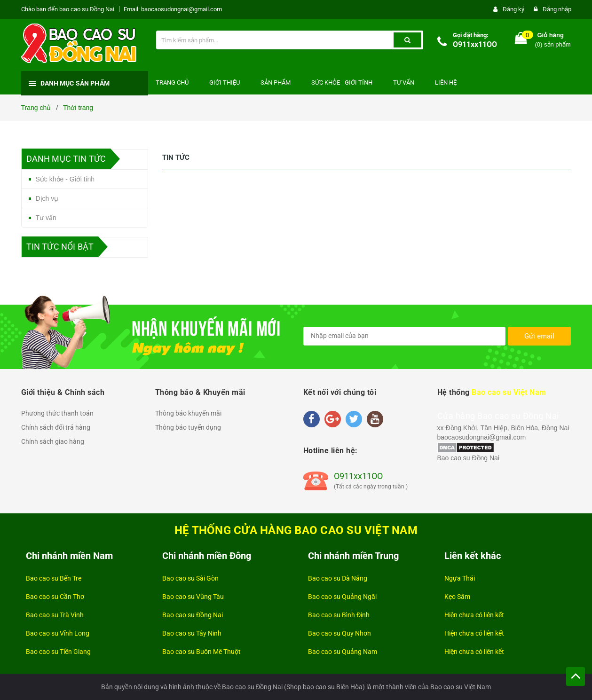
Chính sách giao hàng (53, 441)
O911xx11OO (475, 44)
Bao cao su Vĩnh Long (58, 633)
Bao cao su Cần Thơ (55, 597)
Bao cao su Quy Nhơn (339, 633)
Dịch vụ (47, 198)
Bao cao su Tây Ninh (192, 633)
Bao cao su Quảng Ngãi (342, 597)
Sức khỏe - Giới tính (65, 179)
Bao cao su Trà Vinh (55, 615)
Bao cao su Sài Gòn (190, 578)
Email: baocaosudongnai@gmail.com (173, 9)
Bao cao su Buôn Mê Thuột (201, 652)
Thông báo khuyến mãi (188, 413)
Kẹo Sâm (457, 597)
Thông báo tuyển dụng (188, 427)
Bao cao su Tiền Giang (58, 652)
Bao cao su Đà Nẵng (338, 578)
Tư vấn (46, 218)
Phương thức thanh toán (57, 413)
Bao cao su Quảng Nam (343, 652)
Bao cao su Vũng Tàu (193, 597)
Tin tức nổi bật (60, 247)
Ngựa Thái (460, 578)
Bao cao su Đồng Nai (469, 458)
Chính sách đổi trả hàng (56, 427)
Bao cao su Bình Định (339, 615)
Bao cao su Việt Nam (509, 392)
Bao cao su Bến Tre (54, 578)
